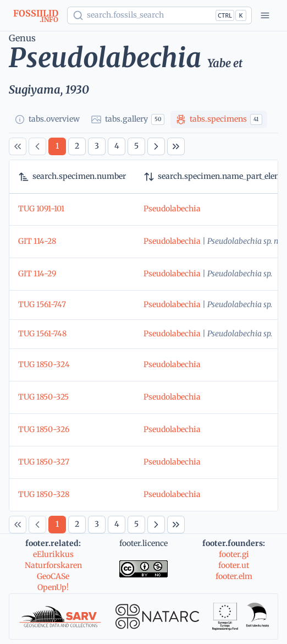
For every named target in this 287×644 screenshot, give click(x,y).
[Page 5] (136, 146)
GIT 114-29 (37, 274)
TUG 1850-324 (44, 364)
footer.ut (234, 565)
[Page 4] (117, 146)
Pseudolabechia (172, 209)
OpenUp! (53, 587)
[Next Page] (156, 146)
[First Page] (18, 146)
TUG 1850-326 (44, 429)
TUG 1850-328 (44, 494)
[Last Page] (176, 146)
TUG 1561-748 (42, 334)
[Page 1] (57, 146)
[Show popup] (159, 15)
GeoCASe (53, 576)
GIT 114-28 (37, 241)
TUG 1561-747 (42, 304)
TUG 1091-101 (41, 209)
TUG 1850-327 (44, 462)
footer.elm (234, 576)
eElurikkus (53, 554)
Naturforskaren (53, 565)
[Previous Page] (37, 146)
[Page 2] (77, 146)
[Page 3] (97, 146)
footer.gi (234, 554)
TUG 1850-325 (43, 397)
